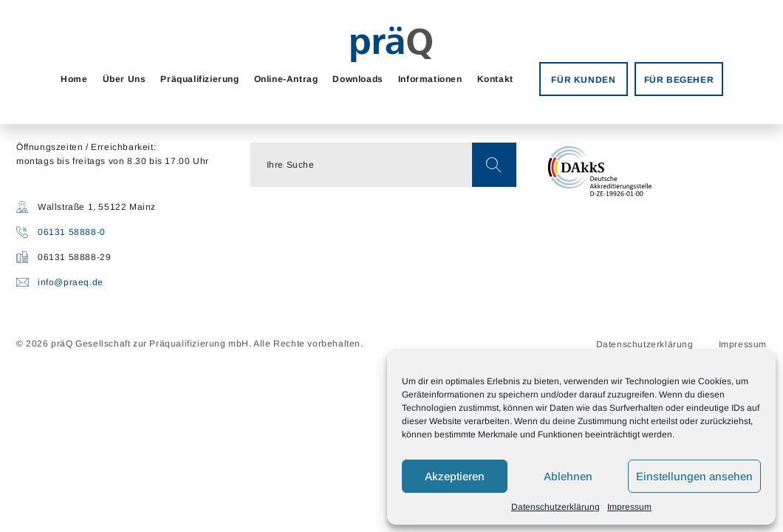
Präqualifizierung (199, 79)
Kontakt (495, 79)
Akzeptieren (455, 476)
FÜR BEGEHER (679, 80)
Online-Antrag (286, 79)
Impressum (629, 507)
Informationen (430, 79)
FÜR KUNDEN (583, 80)
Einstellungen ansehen (694, 476)
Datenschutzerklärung (555, 507)
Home (74, 79)
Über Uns (124, 79)
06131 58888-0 (72, 232)
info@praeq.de (71, 282)
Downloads (358, 79)
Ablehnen (568, 476)
